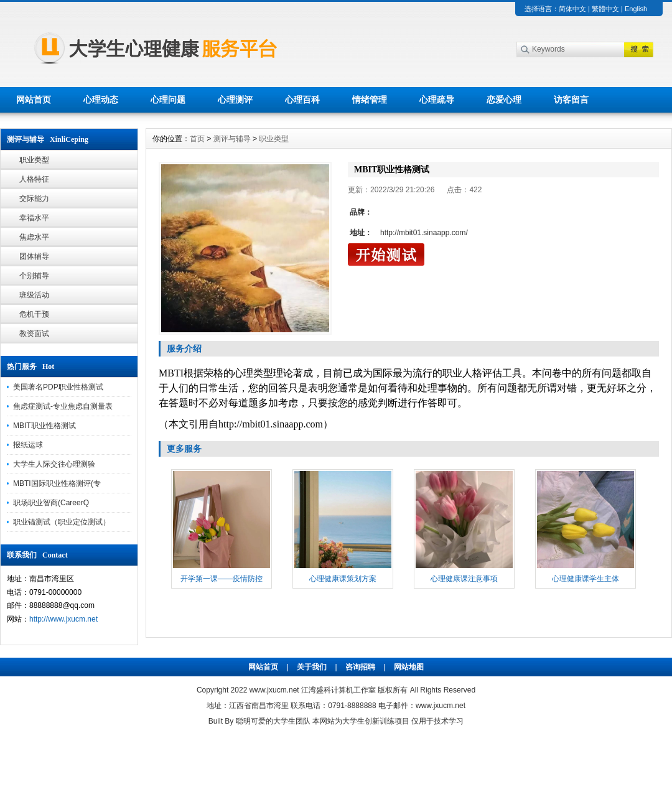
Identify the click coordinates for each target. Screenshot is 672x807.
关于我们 (312, 667)
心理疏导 (437, 100)
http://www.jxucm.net (63, 619)
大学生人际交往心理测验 (54, 464)
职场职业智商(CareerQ (51, 503)
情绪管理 (370, 100)
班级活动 (34, 295)
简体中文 (572, 9)
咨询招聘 (360, 667)
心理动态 (101, 100)
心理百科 (302, 100)
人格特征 (34, 179)
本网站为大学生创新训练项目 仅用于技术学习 (388, 721)
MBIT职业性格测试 (44, 426)
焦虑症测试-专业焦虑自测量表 (63, 406)
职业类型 (34, 160)
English (636, 9)
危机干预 (34, 314)
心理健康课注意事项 (464, 579)
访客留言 (571, 100)
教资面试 (34, 334)
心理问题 (168, 100)
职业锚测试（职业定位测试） (62, 522)
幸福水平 (34, 218)
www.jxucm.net (274, 690)
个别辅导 (34, 276)
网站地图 (409, 667)
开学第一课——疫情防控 (222, 579)
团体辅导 (34, 256)
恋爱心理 (504, 100)
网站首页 (34, 100)
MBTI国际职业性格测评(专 (57, 483)
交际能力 (34, 198)
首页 (197, 139)
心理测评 (235, 100)
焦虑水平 (34, 237)
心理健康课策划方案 (343, 579)
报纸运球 (28, 445)
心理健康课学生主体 (586, 579)
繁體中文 (605, 9)
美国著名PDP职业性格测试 (58, 387)
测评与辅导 (232, 139)
